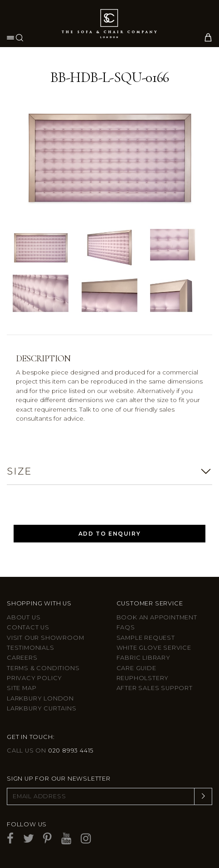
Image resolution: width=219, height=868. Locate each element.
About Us (24, 617)
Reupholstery (143, 678)
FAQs (126, 627)
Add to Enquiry (109, 534)
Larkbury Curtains (42, 708)
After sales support (155, 688)
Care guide (136, 668)
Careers (22, 658)
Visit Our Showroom (45, 638)
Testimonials (31, 648)
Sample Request (146, 638)
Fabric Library (144, 658)
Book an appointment (157, 617)
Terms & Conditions (43, 668)
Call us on (50, 751)
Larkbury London (40, 698)
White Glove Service (154, 648)
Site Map (22, 688)
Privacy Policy (34, 678)
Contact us (28, 627)
